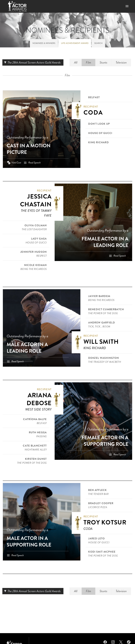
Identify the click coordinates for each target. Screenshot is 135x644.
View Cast (16, 163)
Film (88, 62)
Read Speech (34, 163)
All (76, 62)
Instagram (113, 642)
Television (121, 62)
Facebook (105, 642)
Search (98, 43)
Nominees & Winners (44, 43)
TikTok (129, 642)
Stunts (103, 62)
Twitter (121, 642)
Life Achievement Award (75, 43)
